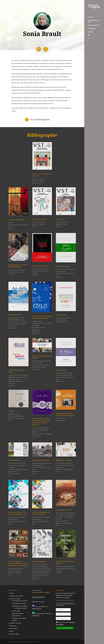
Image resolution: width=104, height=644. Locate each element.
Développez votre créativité (20, 606)
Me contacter (13, 628)
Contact (90, 32)
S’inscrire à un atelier (15, 623)
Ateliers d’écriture (94, 25)
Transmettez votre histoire (20, 601)
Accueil (90, 17)
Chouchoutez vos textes (19, 603)
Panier (11, 631)
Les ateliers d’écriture (21, 608)
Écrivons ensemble (15, 599)
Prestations (91, 29)
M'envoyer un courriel (38, 602)
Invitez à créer (16, 611)
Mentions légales (14, 634)
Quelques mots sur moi (94, 21)
